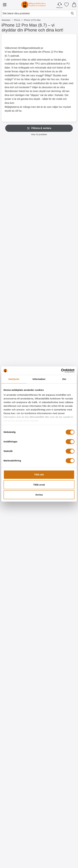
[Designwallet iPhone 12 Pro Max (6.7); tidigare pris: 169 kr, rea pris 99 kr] (39, 561)
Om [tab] (64, 379)
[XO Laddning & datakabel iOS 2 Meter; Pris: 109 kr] (14, 825)
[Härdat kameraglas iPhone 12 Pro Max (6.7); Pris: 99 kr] (14, 363)
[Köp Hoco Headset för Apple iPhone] (39, 857)
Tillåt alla (39, 475)
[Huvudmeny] (5, 5)
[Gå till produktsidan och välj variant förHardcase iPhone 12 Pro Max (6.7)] (65, 527)
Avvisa (39, 495)
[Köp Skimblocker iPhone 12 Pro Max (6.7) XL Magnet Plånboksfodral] (39, 196)
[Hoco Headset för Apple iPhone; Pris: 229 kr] (39, 825)
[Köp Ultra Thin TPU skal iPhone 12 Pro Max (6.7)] (14, 527)
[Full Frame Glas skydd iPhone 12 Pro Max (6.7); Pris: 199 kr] (64, 363)
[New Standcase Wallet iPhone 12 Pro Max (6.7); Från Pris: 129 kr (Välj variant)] (14, 297)
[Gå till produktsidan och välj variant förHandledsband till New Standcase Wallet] (39, 328)
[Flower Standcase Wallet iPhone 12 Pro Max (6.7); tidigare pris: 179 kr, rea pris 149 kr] (39, 231)
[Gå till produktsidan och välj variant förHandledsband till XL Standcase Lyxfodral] (14, 262)
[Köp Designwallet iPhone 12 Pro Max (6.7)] (14, 593)
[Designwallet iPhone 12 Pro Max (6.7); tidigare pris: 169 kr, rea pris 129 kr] (14, 561)
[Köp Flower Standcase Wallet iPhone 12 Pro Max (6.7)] (39, 262)
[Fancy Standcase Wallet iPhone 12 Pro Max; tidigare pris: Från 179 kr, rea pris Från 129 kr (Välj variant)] (64, 231)
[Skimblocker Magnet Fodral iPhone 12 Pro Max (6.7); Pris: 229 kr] (14, 165)
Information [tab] (39, 379)
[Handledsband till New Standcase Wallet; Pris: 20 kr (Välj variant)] (39, 297)
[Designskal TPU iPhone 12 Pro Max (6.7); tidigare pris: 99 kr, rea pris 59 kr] (14, 627)
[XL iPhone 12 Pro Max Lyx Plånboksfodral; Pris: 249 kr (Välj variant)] (64, 165)
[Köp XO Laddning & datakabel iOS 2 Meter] (14, 857)
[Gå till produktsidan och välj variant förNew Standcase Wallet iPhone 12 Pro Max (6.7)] (14, 328)
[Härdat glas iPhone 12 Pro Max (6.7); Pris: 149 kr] (39, 363)
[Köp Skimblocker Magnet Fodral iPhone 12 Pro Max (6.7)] (14, 196)
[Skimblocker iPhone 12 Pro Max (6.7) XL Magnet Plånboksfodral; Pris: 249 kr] (39, 165)
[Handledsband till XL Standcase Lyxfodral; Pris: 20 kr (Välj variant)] (14, 231)
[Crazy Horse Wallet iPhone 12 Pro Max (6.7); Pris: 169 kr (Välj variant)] (64, 297)
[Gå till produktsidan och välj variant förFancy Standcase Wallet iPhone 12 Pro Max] (65, 262)
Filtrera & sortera (39, 128)
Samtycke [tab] (14, 379)
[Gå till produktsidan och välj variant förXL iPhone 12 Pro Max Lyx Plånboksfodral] (65, 196)
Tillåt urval (39, 485)
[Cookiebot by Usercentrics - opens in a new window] (61, 371)
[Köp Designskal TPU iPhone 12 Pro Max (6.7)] (14, 659)
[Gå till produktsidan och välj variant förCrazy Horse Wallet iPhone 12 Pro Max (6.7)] (65, 328)
